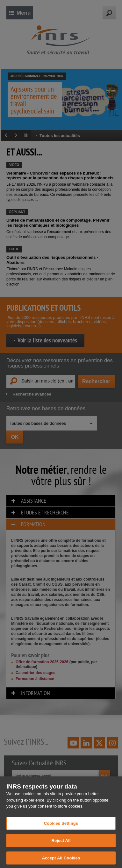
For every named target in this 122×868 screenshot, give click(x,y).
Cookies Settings (61, 827)
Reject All (61, 844)
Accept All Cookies (61, 861)
